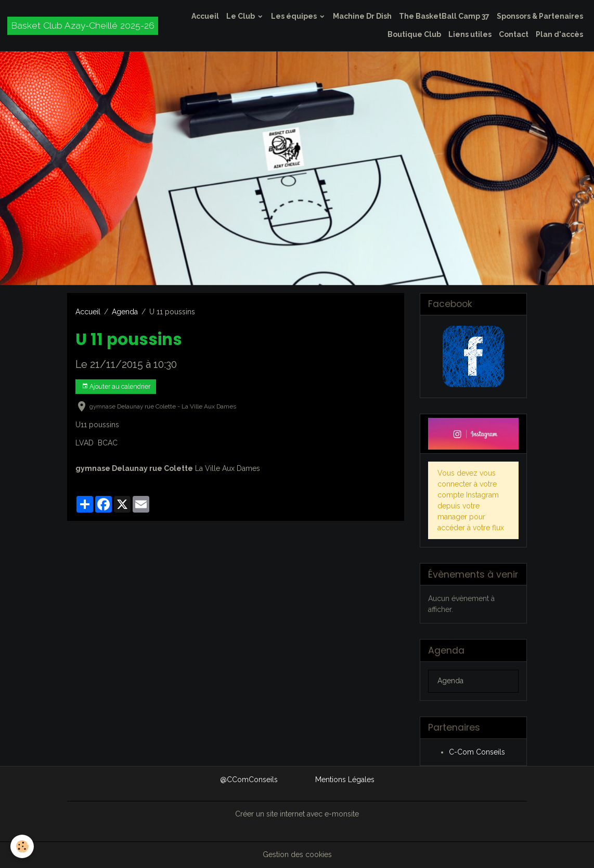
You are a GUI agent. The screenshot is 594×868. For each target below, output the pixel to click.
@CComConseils (249, 780)
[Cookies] (22, 846)
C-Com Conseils (477, 752)
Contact (514, 34)
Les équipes (295, 16)
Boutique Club (414, 34)
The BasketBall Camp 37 (444, 16)
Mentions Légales (345, 780)
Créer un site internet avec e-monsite (297, 814)
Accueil (205, 16)
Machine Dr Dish (362, 16)
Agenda (125, 312)
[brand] (83, 26)
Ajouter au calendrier (116, 386)
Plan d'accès (559, 34)
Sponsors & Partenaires (540, 16)
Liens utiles (470, 34)
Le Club (241, 16)
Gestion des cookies (297, 854)
